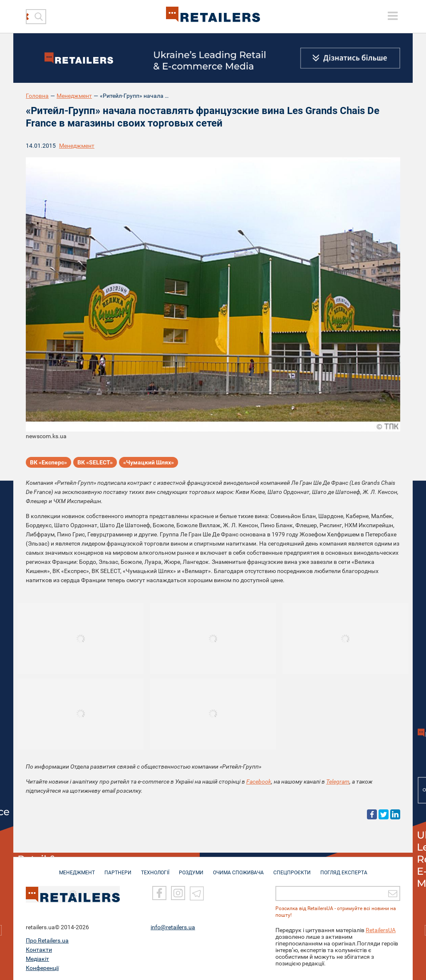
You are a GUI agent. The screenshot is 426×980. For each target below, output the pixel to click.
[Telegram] (197, 892)
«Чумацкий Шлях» (149, 462)
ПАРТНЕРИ (118, 868)
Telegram (338, 782)
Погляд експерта (344, 868)
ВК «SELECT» (95, 462)
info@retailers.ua (173, 926)
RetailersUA (381, 929)
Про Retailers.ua (47, 940)
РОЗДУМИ (191, 868)
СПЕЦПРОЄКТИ (292, 868)
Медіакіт (37, 958)
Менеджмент (74, 96)
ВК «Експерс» (48, 462)
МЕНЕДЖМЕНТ (77, 868)
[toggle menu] (393, 16)
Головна (37, 96)
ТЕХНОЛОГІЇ (155, 868)
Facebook (259, 782)
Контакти (39, 949)
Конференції (42, 967)
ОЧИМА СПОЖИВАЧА (238, 868)
